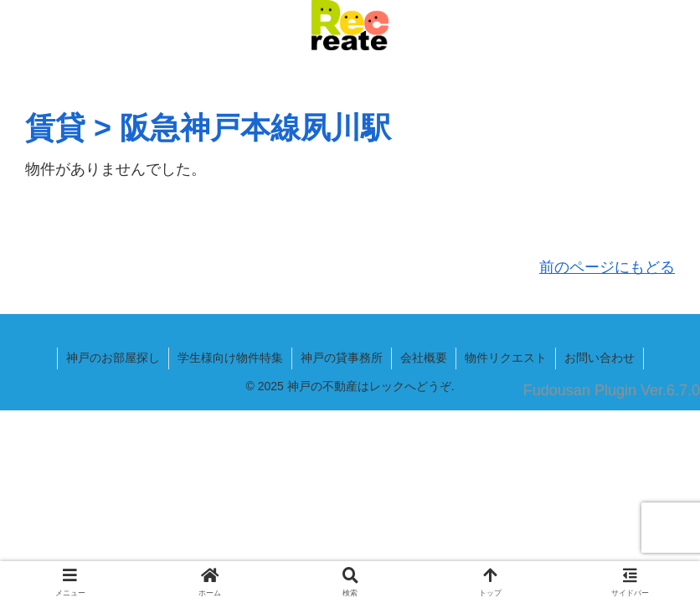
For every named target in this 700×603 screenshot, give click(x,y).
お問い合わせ (600, 358)
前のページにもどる (607, 267)
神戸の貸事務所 (342, 358)
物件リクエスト (506, 358)
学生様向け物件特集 (230, 358)
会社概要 (424, 358)
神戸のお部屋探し (113, 358)
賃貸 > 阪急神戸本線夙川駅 (208, 128)
